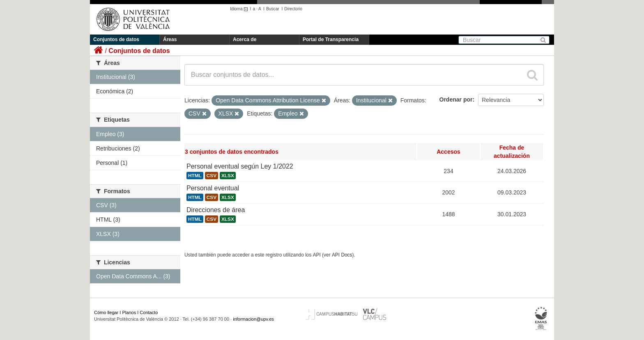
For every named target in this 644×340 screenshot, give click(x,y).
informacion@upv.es (253, 319)
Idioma (240, 9)
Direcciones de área (216, 210)
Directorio (293, 9)
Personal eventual (213, 188)
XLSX (228, 176)
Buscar (273, 9)
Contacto (149, 312)
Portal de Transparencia (331, 39)
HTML (195, 176)
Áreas (170, 39)
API (317, 255)
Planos (129, 312)
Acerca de (245, 39)
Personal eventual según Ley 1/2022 (240, 166)
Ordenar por (456, 99)
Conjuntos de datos (116, 39)
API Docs (342, 255)
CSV (212, 176)
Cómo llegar (106, 312)
